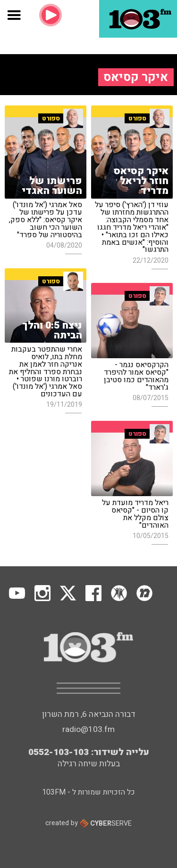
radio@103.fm (88, 729)
